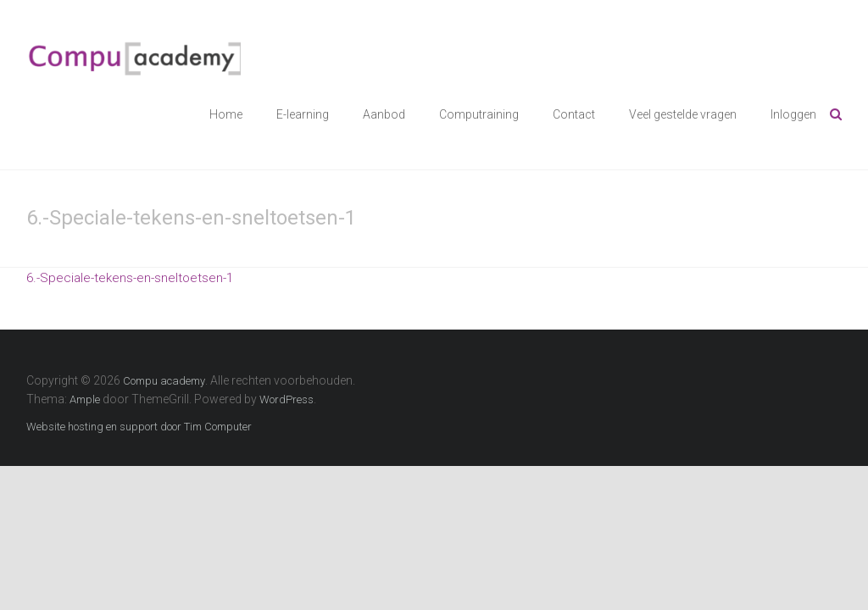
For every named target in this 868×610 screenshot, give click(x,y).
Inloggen (793, 114)
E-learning (303, 114)
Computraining (479, 114)
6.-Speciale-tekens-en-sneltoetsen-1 (130, 278)
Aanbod (384, 114)
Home (226, 114)
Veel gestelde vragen (683, 114)
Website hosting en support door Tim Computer (139, 427)
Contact (574, 114)
